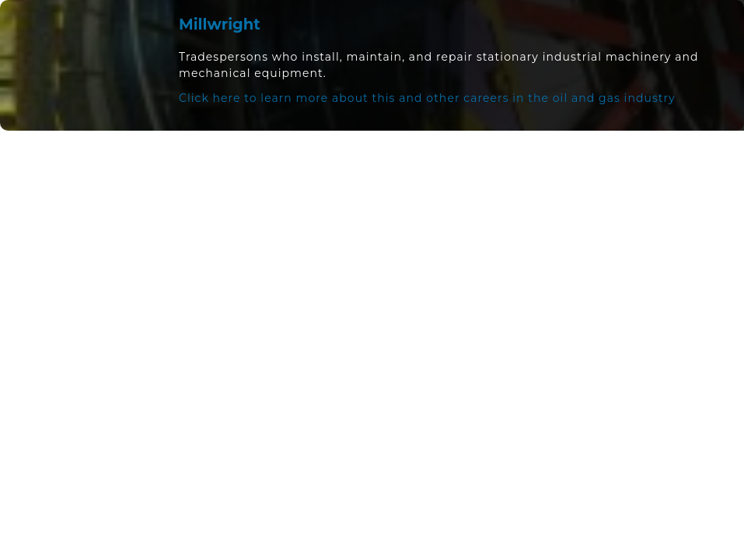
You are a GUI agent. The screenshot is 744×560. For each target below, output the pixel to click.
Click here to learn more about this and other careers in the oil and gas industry (427, 98)
